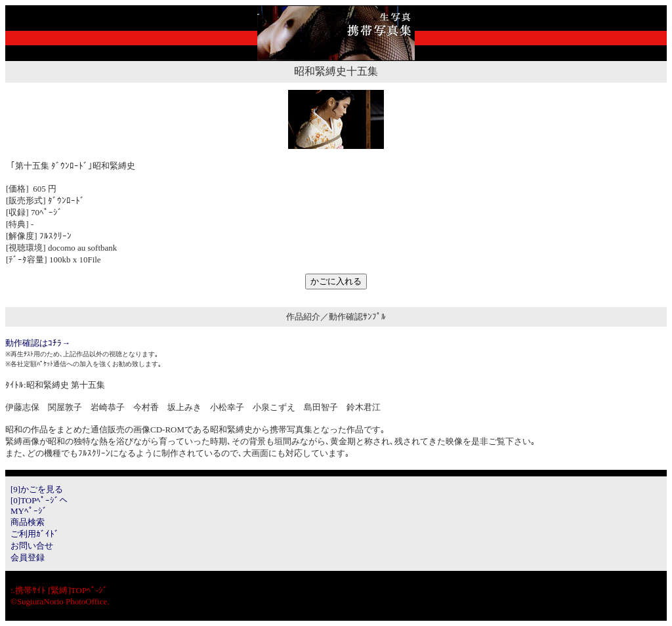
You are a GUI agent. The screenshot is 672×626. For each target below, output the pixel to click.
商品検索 (28, 522)
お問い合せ (32, 546)
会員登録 (28, 557)
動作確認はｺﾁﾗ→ (38, 343)
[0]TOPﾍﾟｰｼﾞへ (39, 500)
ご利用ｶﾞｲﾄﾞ (35, 534)
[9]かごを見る (37, 489)
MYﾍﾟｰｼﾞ (29, 511)
